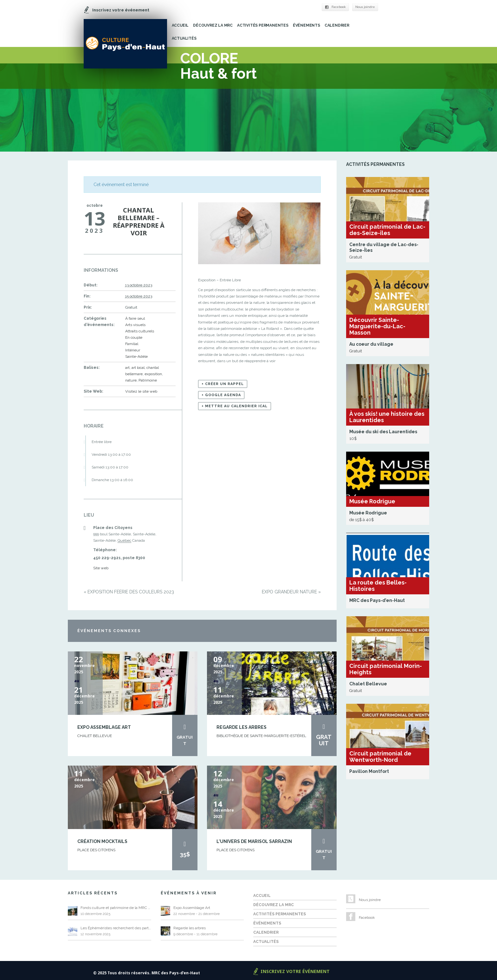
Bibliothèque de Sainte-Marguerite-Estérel (261, 736)
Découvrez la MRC (213, 25)
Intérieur (133, 350)
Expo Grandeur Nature (291, 592)
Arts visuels (135, 325)
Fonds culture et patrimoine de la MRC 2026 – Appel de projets (116, 908)
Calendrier (337, 25)
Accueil (180, 25)
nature (131, 380)
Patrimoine (148, 380)
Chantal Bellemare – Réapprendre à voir (139, 222)
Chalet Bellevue (95, 736)
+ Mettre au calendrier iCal (235, 406)
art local (138, 368)
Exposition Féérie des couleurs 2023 (129, 592)
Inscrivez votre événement (295, 971)
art (127, 368)
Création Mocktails (102, 841)
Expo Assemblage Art (104, 727)
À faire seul (135, 318)
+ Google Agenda (221, 395)
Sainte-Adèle (136, 356)
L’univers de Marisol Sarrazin (254, 841)
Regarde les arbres (242, 727)
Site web (101, 568)
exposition (153, 374)
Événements (307, 25)
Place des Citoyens (96, 850)
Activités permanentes (263, 25)
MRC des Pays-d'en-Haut (176, 973)
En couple (134, 337)
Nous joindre (365, 7)
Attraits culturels (140, 331)
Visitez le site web (141, 391)
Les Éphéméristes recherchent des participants (116, 928)
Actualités (184, 38)
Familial (132, 344)
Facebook (335, 7)
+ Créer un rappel (223, 384)
